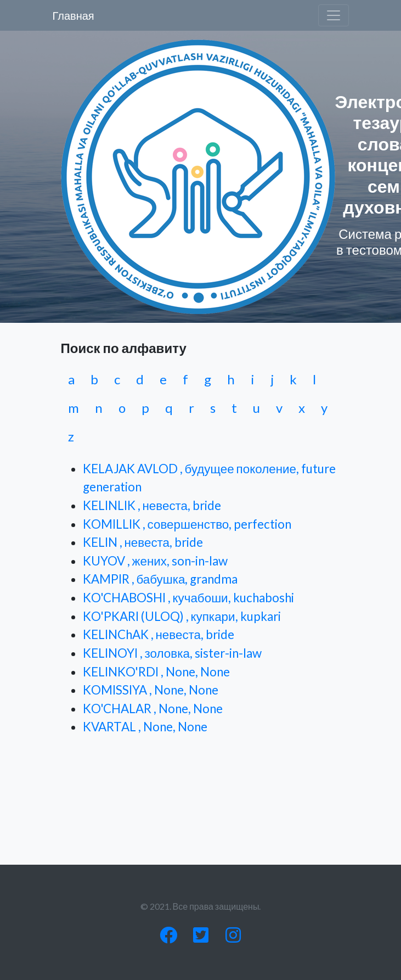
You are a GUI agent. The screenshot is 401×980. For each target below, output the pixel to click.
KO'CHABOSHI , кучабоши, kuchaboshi (188, 598)
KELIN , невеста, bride (143, 542)
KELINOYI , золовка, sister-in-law (172, 653)
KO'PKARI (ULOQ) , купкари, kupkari (182, 616)
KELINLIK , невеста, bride (152, 505)
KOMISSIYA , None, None (151, 690)
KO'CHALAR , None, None (153, 709)
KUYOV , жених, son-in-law (156, 561)
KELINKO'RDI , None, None (156, 672)
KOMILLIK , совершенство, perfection (187, 524)
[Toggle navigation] (334, 15)
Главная (74, 15)
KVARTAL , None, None (145, 727)
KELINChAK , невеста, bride (159, 634)
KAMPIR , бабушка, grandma (160, 579)
